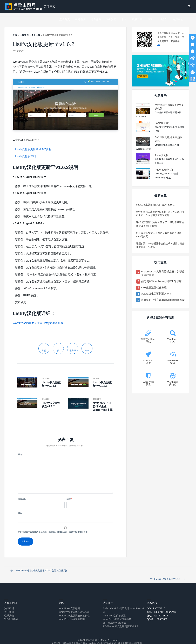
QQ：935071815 (156, 602)
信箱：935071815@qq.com (162, 606)
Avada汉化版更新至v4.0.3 (156, 294)
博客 (150, 19)
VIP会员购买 (11, 613)
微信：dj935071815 (157, 609)
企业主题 (36, 35)
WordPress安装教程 (69, 602)
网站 (20, 513)
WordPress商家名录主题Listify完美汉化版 (38, 323)
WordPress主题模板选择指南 (74, 606)
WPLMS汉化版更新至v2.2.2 (167, 572)
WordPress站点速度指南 (72, 613)
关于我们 (9, 606)
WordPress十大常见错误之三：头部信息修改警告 (163, 273)
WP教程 (111, 19)
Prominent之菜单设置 (114, 609)
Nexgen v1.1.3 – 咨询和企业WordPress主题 (103, 406)
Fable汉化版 (162, 123)
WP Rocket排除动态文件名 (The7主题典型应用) (39, 572)
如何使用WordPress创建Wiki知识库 (161, 281)
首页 (15, 35)
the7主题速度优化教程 (154, 287)
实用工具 (137, 19)
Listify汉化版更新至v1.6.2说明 (33, 149)
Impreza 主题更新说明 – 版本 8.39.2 (155, 205)
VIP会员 (163, 19)
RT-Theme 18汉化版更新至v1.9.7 (121, 620)
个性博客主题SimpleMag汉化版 (169, 107)
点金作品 (96, 19)
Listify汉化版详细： (27, 156)
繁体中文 (50, 6)
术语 (124, 19)
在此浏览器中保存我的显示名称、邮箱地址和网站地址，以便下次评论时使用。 (54, 532)
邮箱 (69, 499)
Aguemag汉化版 (164, 170)
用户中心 (178, 19)
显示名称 (23, 499)
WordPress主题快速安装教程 (74, 609)
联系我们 (9, 609)
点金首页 (65, 19)
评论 (21, 454)
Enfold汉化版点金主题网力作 (169, 139)
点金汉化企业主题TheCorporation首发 (163, 300)
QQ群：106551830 (157, 613)
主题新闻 (80, 19)
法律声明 (9, 602)
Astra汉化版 (161, 155)
